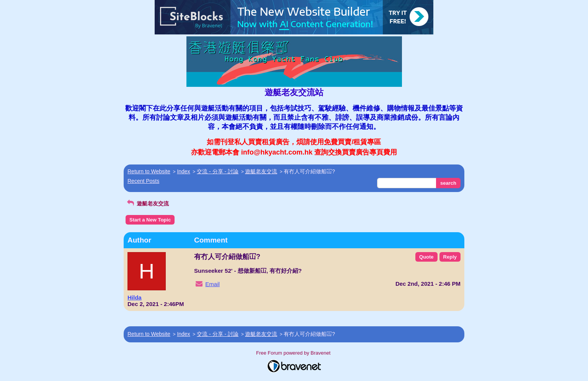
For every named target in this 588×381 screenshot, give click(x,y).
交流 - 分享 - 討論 (218, 171)
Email (212, 284)
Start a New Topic (150, 220)
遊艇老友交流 (261, 171)
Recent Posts (143, 181)
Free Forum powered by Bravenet (294, 353)
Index (183, 171)
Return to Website (149, 171)
